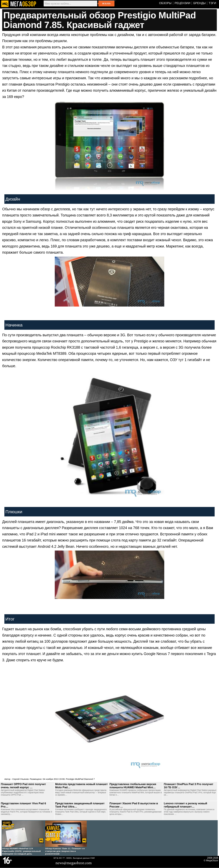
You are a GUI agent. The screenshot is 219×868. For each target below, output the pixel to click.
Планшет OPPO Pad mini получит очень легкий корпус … (23, 786)
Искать (106, 3)
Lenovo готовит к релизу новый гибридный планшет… (185, 805)
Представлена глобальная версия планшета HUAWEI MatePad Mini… (133, 786)
